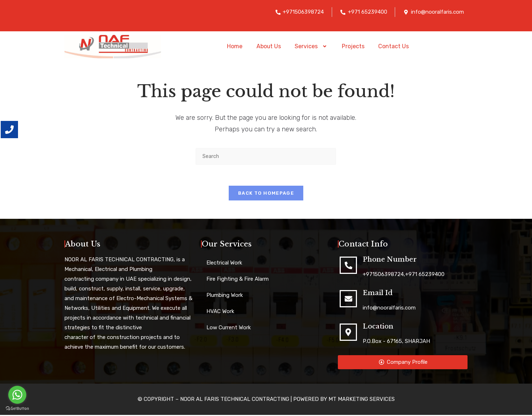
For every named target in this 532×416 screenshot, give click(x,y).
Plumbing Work (225, 296)
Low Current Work (229, 329)
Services (312, 46)
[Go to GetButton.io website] (17, 409)
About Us (268, 46)
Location (378, 327)
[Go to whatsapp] (17, 395)
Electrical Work (224, 264)
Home (234, 46)
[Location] (348, 333)
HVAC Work (220, 312)
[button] (312, 46)
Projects (354, 46)
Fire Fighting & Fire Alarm (238, 280)
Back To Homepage (266, 194)
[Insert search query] (266, 156)
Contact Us (395, 46)
